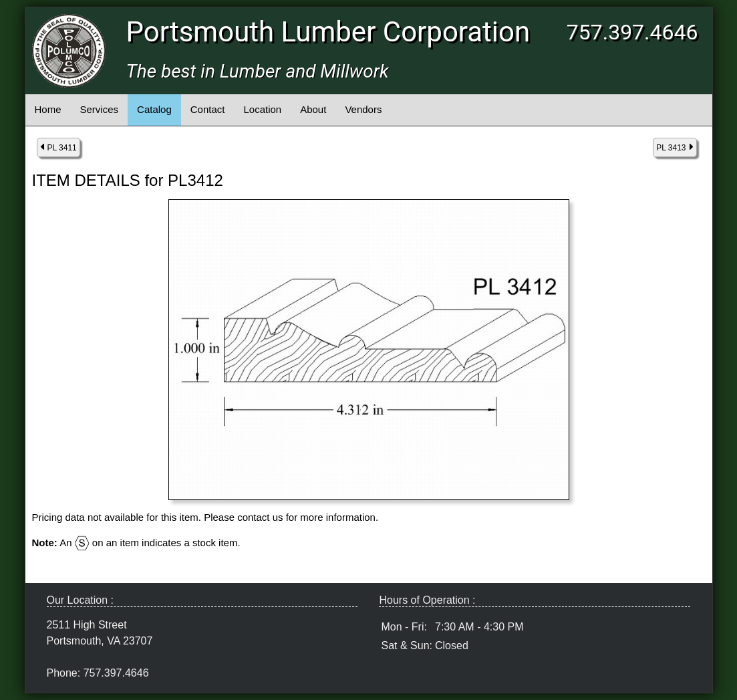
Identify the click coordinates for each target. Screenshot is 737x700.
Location (262, 109)
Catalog (154, 109)
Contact (208, 109)
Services (100, 109)
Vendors (363, 109)
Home (48, 109)
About (313, 109)
